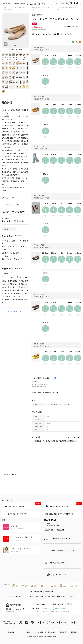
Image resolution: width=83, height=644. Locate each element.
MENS (23, 4)
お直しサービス (35, 586)
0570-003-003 (61, 609)
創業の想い (39, 596)
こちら (48, 385)
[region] (41, 3)
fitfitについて (29, 596)
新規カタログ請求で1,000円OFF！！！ (60, 514)
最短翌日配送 (25, 586)
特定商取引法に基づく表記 (47, 632)
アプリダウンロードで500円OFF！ (18, 514)
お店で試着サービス (75, 586)
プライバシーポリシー (26, 632)
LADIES (17, 4)
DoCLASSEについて (16, 596)
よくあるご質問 (50, 596)
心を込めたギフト (45, 586)
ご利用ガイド (6, 586)
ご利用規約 (10, 632)
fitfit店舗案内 (49, 592)
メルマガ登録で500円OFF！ (22, 505)
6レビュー (23, 221)
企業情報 (74, 632)
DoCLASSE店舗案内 (36, 592)
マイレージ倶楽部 (64, 586)
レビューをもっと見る (15, 311)
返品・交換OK (16, 586)
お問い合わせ (61, 596)
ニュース (70, 596)
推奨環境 (63, 632)
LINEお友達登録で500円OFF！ (63, 505)
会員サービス (54, 586)
